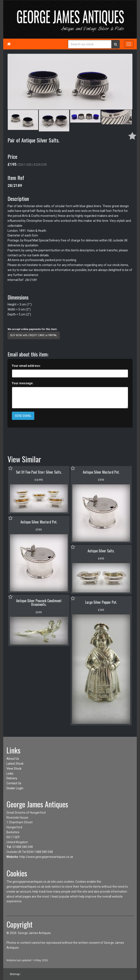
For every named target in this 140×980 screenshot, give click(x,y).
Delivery (12, 778)
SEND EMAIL (23, 416)
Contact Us (14, 783)
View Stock (14, 769)
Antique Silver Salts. (101, 551)
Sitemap (15, 974)
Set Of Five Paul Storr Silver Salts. (39, 472)
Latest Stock (15, 764)
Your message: (23, 383)
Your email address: (26, 366)
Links (10, 774)
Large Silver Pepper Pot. (101, 602)
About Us (13, 759)
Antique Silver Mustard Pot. (101, 472)
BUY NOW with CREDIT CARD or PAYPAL (34, 335)
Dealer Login (15, 788)
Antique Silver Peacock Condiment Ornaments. (39, 603)
